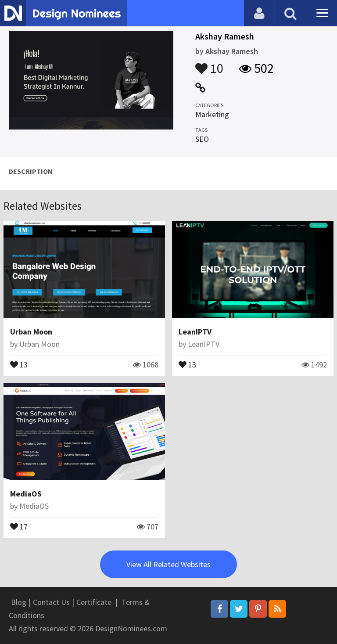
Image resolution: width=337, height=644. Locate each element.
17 (19, 526)
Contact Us (51, 602)
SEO (202, 139)
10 (209, 64)
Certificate (94, 602)
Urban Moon (31, 332)
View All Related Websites (168, 564)
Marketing (212, 114)
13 (19, 364)
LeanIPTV (195, 332)
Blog (19, 602)
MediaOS (26, 494)
